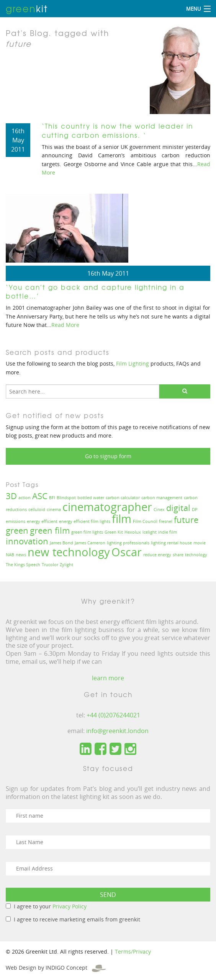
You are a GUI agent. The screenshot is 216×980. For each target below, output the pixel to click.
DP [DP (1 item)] (195, 510)
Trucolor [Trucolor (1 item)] (50, 565)
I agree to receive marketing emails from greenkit (77, 919)
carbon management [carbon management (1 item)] (162, 498)
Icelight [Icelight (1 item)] (150, 532)
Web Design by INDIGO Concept (56, 968)
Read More (65, 325)
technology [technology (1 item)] (196, 555)
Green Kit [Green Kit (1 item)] (114, 532)
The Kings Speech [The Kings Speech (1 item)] (23, 565)
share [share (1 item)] (178, 555)
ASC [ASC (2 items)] (40, 496)
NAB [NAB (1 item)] (10, 555)
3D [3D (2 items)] (11, 496)
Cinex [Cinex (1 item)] (159, 510)
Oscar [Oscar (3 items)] (127, 552)
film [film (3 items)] (122, 519)
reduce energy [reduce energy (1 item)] (157, 555)
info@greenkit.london (117, 731)
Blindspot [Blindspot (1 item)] (66, 498)
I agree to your (50, 906)
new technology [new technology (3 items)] (69, 552)
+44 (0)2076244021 (113, 715)
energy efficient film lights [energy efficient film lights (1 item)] (85, 521)
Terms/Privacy (133, 951)
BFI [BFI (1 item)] (52, 498)
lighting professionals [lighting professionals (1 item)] (128, 543)
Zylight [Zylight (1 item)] (66, 565)
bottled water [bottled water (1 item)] (91, 498)
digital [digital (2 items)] (178, 508)
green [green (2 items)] (17, 530)
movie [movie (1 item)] (200, 543)
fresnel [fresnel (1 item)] (166, 521)
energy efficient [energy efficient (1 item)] (42, 521)
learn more (108, 678)
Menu (193, 9)
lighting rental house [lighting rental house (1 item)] (171, 543)
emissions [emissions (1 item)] (16, 521)
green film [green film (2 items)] (50, 530)
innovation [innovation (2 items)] (27, 541)
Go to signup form (108, 456)
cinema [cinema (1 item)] (54, 510)
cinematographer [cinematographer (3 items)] (107, 507)
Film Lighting (133, 363)
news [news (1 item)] (21, 555)
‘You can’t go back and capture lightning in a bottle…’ (95, 292)
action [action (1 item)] (25, 498)
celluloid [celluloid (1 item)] (37, 510)
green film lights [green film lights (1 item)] (87, 532)
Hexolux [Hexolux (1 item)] (133, 532)
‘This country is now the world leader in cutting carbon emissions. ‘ (117, 130)
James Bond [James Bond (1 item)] (61, 543)
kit (27, 8)
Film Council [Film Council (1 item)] (145, 521)
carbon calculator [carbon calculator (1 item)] (123, 498)
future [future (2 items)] (186, 520)
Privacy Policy (70, 906)
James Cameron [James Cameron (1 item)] (90, 543)
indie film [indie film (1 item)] (168, 532)
